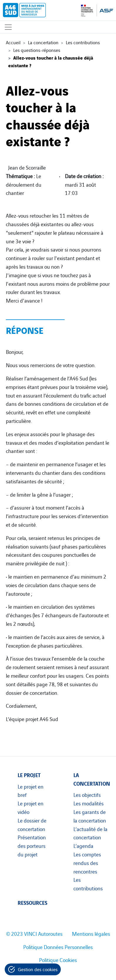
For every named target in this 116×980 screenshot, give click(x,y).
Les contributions (83, 42)
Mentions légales (91, 933)
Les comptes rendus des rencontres (87, 863)
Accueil (13, 42)
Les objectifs (87, 794)
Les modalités (89, 803)
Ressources (32, 902)
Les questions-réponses (37, 50)
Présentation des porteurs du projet (32, 846)
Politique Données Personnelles (58, 947)
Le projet (29, 775)
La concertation (43, 42)
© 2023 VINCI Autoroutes (34, 933)
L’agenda (83, 846)
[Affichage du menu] (8, 27)
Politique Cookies (58, 960)
